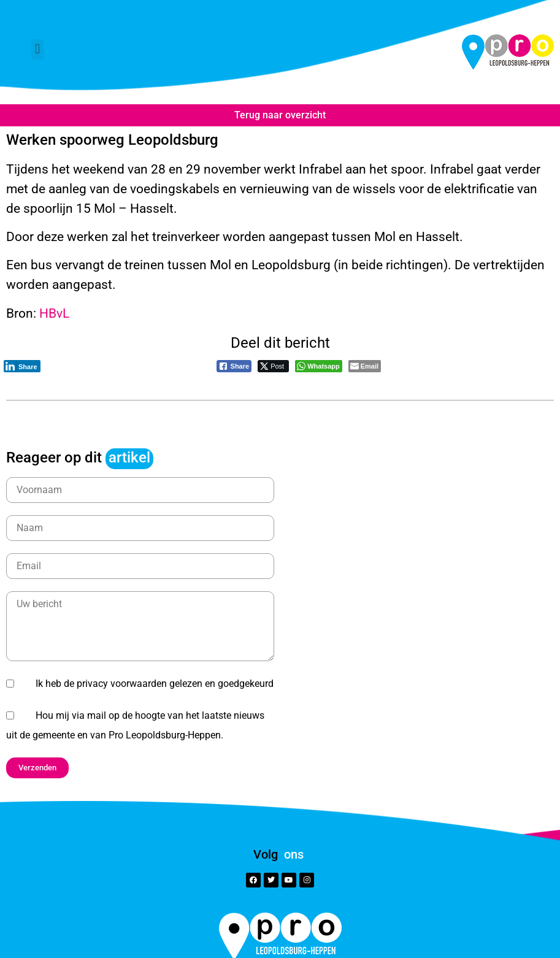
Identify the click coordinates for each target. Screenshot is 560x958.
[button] (37, 49)
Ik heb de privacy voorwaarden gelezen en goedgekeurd (155, 684)
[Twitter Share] (273, 366)
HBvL (54, 313)
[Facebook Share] (234, 366)
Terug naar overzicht (280, 115)
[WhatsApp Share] (319, 366)
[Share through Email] (365, 366)
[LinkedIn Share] (22, 366)
